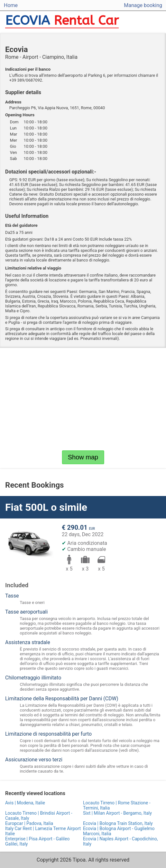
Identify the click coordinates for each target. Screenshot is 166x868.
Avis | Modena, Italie (25, 803)
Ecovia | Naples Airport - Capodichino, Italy (120, 841)
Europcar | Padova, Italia (29, 823)
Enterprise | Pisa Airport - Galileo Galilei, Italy (37, 841)
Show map (83, 457)
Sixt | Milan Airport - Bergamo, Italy (117, 813)
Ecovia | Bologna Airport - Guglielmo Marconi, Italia (119, 831)
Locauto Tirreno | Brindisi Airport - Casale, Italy (39, 816)
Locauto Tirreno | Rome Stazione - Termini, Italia (117, 805)
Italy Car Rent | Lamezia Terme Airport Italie (43, 831)
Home (11, 5)
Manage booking (143, 5)
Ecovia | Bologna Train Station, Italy (118, 823)
